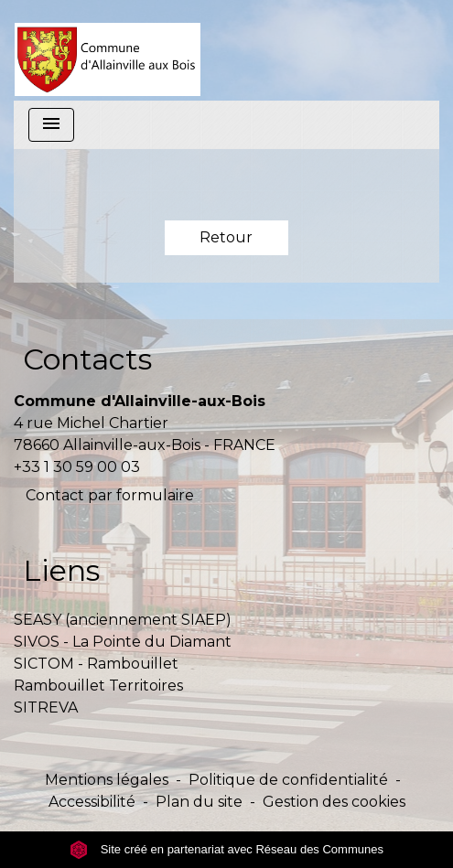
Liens (61, 570)
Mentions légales (107, 780)
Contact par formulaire (110, 495)
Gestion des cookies (334, 802)
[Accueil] (108, 50)
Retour (226, 237)
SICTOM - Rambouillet (96, 664)
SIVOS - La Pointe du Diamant (123, 642)
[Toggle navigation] (51, 125)
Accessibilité (92, 802)
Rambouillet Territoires (98, 686)
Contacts (87, 359)
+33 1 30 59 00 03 (77, 467)
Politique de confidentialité (288, 780)
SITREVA (46, 707)
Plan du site (199, 802)
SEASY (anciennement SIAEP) (123, 620)
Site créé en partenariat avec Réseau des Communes (226, 849)
